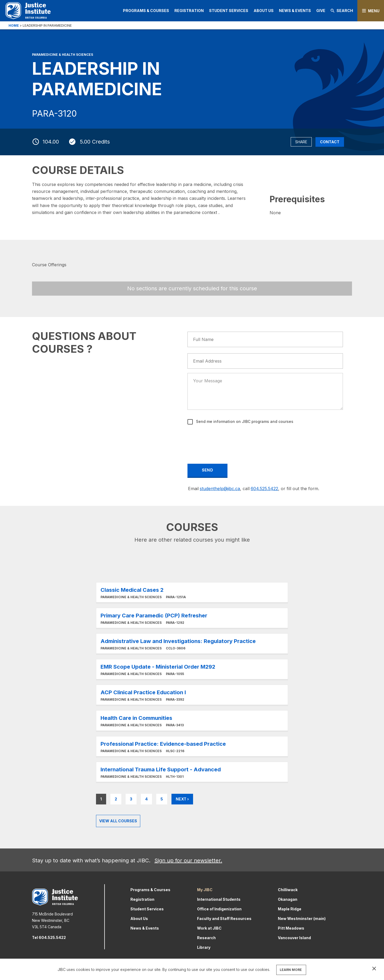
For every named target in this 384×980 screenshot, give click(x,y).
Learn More (192, 592)
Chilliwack (288, 890)
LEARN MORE (291, 970)
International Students (219, 899)
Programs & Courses (146, 11)
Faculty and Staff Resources (224, 918)
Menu (374, 11)
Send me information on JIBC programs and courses (244, 421)
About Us (264, 11)
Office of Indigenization (219, 909)
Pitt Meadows (291, 928)
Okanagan (288, 899)
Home (14, 25)
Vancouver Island (294, 938)
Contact (330, 142)
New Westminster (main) (302, 918)
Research (206, 938)
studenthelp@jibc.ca (220, 489)
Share (301, 142)
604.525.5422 (264, 489)
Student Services (229, 11)
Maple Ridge (290, 909)
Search (342, 11)
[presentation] (229, 441)
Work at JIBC (209, 928)
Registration (189, 11)
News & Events (295, 11)
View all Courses (118, 821)
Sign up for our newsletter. (188, 860)
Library (204, 947)
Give (321, 11)
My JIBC (205, 890)
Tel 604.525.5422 (49, 937)
